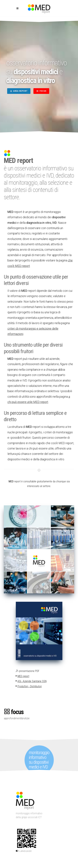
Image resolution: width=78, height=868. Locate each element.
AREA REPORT (19, 91)
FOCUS (41, 91)
